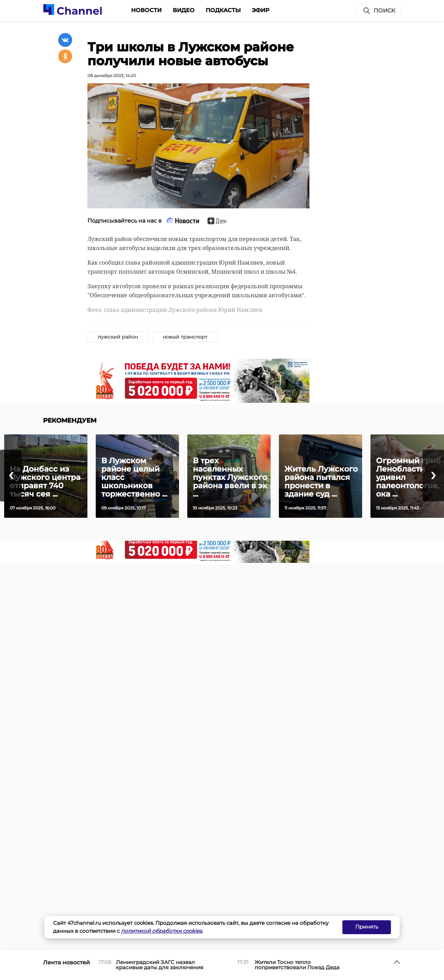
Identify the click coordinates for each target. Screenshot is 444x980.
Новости (146, 10)
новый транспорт (185, 337)
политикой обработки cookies (161, 931)
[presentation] (11, 476)
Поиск (379, 11)
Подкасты (223, 10)
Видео (184, 10)
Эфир (261, 10)
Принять (367, 927)
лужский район (118, 337)
